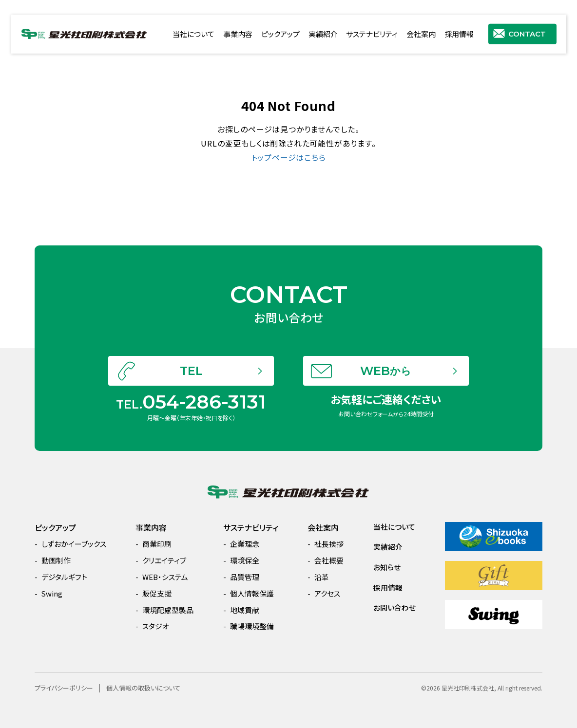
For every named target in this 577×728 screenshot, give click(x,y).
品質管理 (245, 577)
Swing (52, 593)
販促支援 (157, 593)
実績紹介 (323, 34)
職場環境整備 (252, 626)
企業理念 (245, 544)
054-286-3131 (204, 427)
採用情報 (459, 34)
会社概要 (329, 560)
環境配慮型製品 (168, 610)
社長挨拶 (329, 544)
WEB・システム (165, 577)
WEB (386, 396)
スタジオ (156, 626)
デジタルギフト (64, 577)
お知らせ (387, 567)
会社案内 (421, 34)
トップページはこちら (289, 157)
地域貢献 (245, 610)
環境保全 (245, 560)
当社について (193, 34)
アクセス (327, 593)
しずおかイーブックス (74, 544)
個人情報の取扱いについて (143, 688)
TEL (191, 396)
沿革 (322, 577)
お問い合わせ (394, 607)
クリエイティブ (164, 560)
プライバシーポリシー (64, 688)
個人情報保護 (252, 593)
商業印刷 (157, 544)
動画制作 (56, 560)
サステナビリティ (372, 34)
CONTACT (527, 33)
